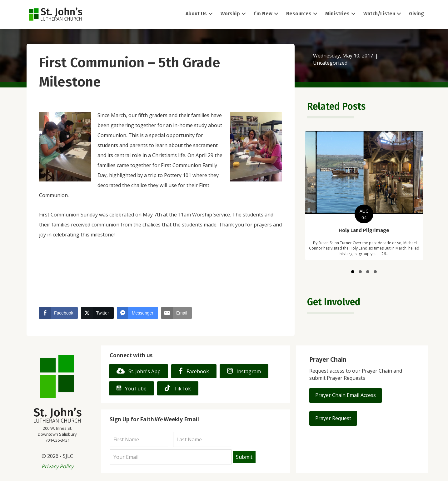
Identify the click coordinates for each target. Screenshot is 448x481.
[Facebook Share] (58, 313)
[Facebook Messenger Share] (137, 313)
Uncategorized (330, 63)
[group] (364, 196)
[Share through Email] (177, 313)
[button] (211, 14)
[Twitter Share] (97, 313)
